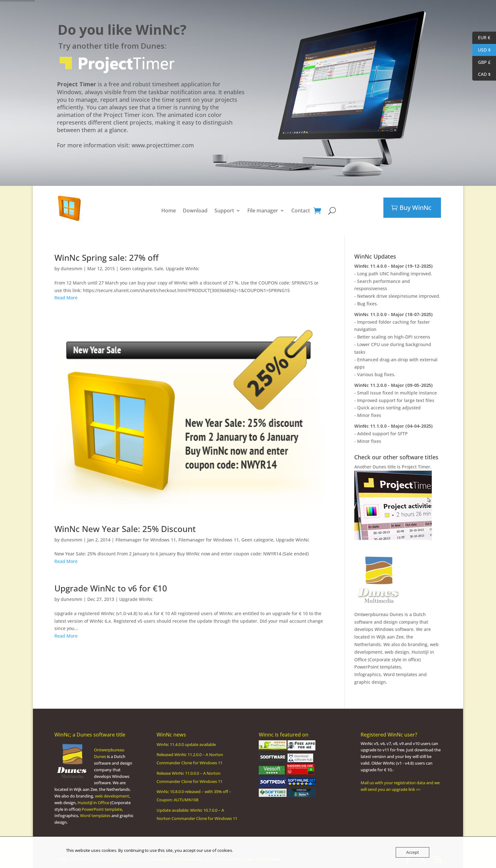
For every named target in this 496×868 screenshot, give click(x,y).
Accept (412, 852)
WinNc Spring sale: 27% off (106, 258)
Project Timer (416, 467)
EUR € (481, 38)
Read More (66, 298)
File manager (263, 211)
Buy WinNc (415, 208)
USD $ (481, 50)
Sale (159, 269)
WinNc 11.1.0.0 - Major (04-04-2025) (394, 426)
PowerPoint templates (378, 667)
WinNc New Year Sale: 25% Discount (125, 529)
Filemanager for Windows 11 (146, 540)
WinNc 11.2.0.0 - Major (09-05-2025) (394, 385)
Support (224, 211)
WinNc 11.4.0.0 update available (186, 744)
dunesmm (71, 269)
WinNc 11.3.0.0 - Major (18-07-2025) (394, 314)
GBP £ (481, 62)
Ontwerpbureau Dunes (379, 614)
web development (112, 796)
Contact (301, 211)
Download (195, 211)
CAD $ (481, 74)
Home (169, 211)
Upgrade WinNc (183, 269)
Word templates (400, 674)
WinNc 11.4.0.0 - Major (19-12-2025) (394, 266)
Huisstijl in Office (93, 803)
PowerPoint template (102, 809)
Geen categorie (136, 269)
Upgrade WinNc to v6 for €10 (111, 588)
